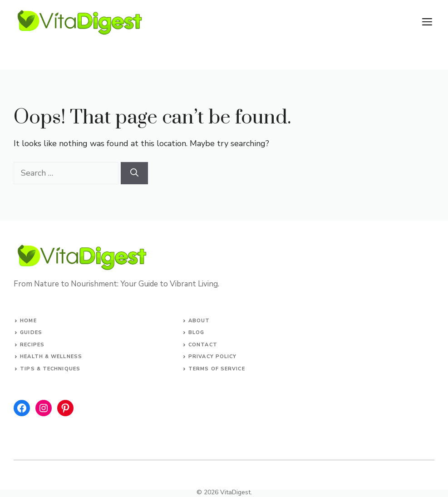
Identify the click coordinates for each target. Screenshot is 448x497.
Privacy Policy (212, 357)
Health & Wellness (51, 357)
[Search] (134, 173)
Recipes (32, 345)
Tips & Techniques (50, 369)
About (199, 321)
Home (28, 321)
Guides (31, 332)
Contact (203, 345)
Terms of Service (217, 369)
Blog (196, 332)
